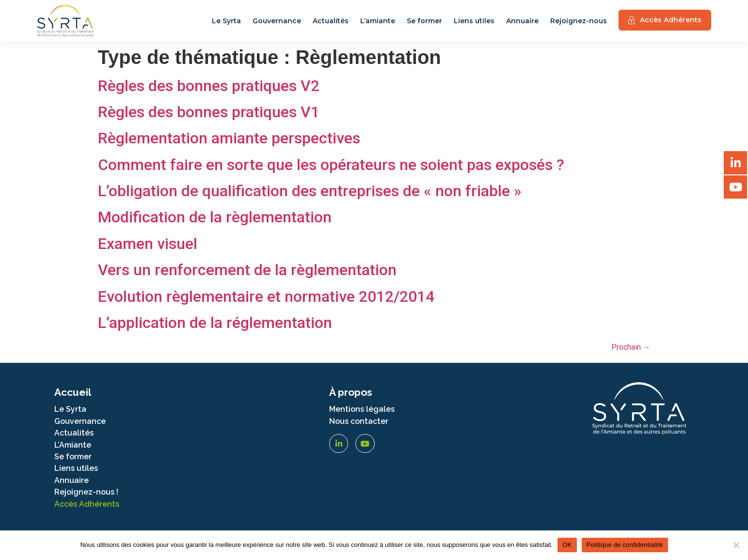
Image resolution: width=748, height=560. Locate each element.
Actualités (331, 21)
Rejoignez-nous (579, 21)
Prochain (631, 347)
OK (567, 545)
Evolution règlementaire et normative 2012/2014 (266, 296)
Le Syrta (226, 21)
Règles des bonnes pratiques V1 (209, 112)
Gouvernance (277, 21)
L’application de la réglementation (215, 323)
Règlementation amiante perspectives (229, 138)
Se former (424, 21)
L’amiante (378, 21)
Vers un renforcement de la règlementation (247, 270)
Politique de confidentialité (625, 545)
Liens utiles (474, 21)
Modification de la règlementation (215, 217)
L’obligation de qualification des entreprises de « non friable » (310, 191)
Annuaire (522, 21)
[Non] (736, 545)
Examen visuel (148, 244)
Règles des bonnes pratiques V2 (209, 86)
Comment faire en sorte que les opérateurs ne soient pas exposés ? (331, 165)
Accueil (73, 392)
